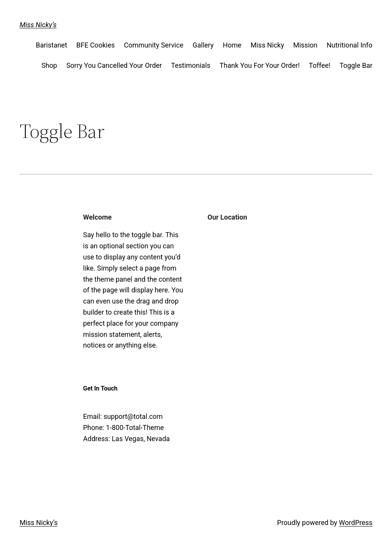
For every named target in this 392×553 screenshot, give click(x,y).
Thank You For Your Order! (260, 65)
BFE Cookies (95, 45)
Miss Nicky (267, 45)
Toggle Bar (356, 65)
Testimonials (191, 65)
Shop (49, 65)
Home (232, 45)
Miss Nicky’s (38, 25)
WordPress (355, 523)
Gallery (203, 45)
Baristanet (51, 45)
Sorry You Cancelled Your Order (114, 65)
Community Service (154, 45)
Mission (305, 45)
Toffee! (320, 65)
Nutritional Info (350, 45)
